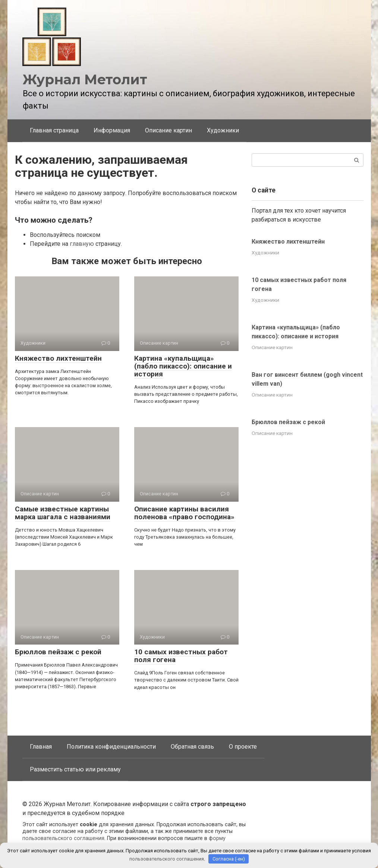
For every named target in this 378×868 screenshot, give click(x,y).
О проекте (243, 747)
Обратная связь (192, 747)
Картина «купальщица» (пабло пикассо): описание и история (183, 366)
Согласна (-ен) (229, 859)
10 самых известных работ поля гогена (181, 656)
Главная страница (54, 130)
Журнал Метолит (85, 79)
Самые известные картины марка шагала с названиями (63, 513)
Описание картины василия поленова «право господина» (184, 513)
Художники (223, 130)
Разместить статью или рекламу (75, 769)
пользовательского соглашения (63, 838)
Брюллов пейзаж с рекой (58, 652)
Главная (41, 747)
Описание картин (168, 130)
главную (82, 244)
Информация (112, 130)
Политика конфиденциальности (111, 747)
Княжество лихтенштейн (58, 358)
